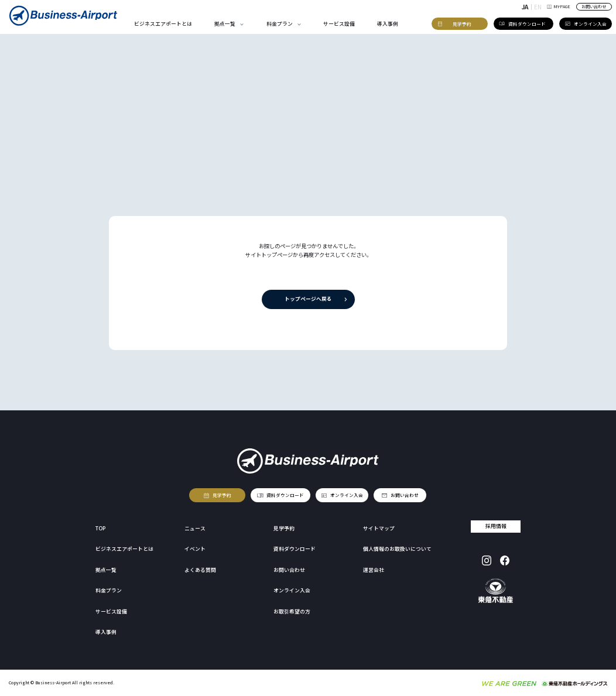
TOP (100, 528)
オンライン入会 (347, 494)
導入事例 (388, 24)
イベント (195, 549)
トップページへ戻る (308, 299)
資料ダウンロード (285, 494)
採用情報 (496, 526)
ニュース (195, 528)
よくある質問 (200, 570)
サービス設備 (339, 24)
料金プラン (280, 24)
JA (525, 7)
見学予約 (222, 494)
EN (538, 7)
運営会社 (374, 570)
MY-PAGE (558, 6)
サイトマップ (379, 528)
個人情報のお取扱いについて (397, 549)
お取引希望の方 (292, 611)
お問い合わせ (594, 6)
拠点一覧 (225, 24)
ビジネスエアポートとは (163, 24)
